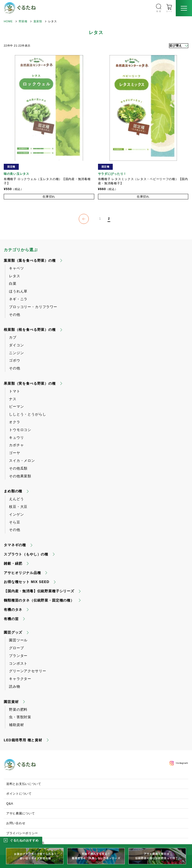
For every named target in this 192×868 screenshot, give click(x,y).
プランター (18, 656)
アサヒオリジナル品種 (22, 573)
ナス (13, 399)
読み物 (15, 686)
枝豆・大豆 (18, 507)
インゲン (16, 514)
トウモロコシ (20, 430)
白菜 (13, 283)
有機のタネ (13, 610)
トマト (15, 391)
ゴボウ (15, 360)
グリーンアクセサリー (27, 671)
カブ (13, 337)
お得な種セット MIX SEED (26, 582)
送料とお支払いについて (24, 784)
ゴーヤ (15, 453)
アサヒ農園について (20, 813)
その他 (15, 315)
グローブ (16, 648)
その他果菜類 (20, 476)
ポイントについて (19, 794)
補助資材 (16, 725)
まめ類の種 (13, 491)
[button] (84, 219)
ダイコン (16, 345)
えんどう (16, 499)
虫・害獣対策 (20, 717)
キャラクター (20, 679)
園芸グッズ (13, 632)
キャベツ (16, 268)
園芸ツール (18, 640)
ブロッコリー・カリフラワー (33, 307)
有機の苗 (11, 619)
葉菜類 (38, 21)
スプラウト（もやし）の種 (26, 554)
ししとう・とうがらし (27, 414)
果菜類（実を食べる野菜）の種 (30, 383)
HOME (8, 21)
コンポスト (18, 663)
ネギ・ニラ (18, 299)
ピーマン (16, 406)
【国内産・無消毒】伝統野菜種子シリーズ (39, 591)
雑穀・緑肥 (13, 563)
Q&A (10, 804)
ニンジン (16, 353)
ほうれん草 (18, 291)
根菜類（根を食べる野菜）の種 (30, 330)
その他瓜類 (18, 468)
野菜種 (23, 21)
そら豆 (15, 522)
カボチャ (16, 445)
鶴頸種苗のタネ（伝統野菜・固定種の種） (39, 600)
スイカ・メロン (22, 461)
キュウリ (16, 438)
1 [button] (100, 219)
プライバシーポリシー (22, 833)
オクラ (15, 422)
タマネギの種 (15, 545)
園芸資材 (11, 702)
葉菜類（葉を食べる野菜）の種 (30, 260)
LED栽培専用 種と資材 (23, 740)
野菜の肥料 (18, 709)
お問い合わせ (16, 823)
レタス (15, 276)
